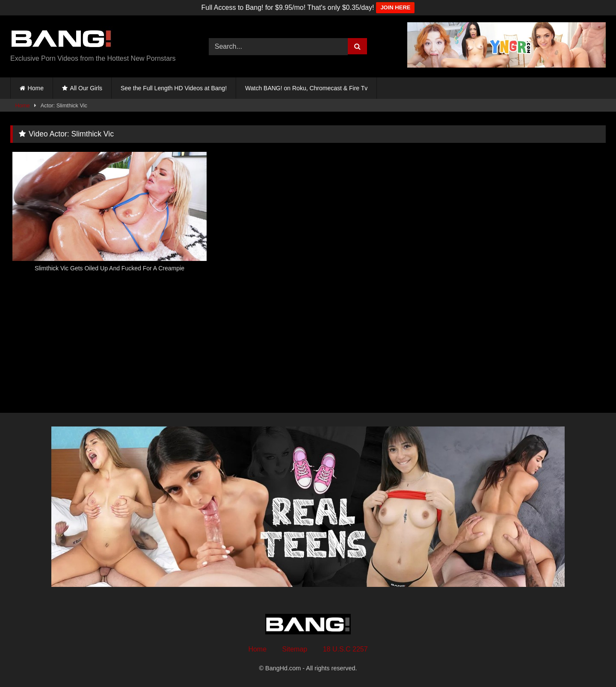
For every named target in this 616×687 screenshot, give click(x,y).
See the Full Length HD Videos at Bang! (174, 88)
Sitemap (295, 649)
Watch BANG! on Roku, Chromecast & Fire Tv (306, 88)
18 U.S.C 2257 (345, 649)
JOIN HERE (395, 7)
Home (36, 88)
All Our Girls (86, 88)
